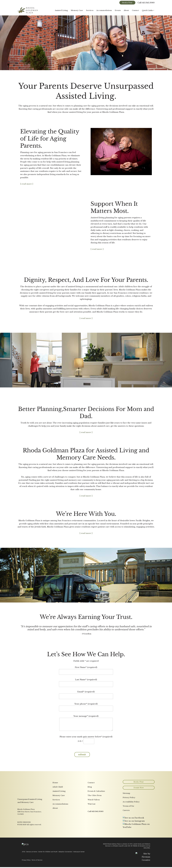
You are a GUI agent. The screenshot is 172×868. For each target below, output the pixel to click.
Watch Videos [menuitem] (94, 830)
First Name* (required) (86, 663)
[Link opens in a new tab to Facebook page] (133, 848)
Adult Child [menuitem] (58, 817)
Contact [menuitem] (91, 813)
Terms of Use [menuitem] (128, 836)
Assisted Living (61, 10)
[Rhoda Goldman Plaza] (28, 10)
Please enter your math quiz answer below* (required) (86, 733)
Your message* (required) (86, 717)
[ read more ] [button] (27, 184)
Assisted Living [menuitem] (59, 822)
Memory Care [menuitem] (59, 826)
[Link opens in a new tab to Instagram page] (134, 851)
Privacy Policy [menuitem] (129, 828)
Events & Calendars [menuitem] (96, 822)
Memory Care (77, 10)
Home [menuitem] (55, 813)
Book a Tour (127, 3)
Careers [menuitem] (126, 841)
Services (89, 10)
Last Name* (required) (86, 676)
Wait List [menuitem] (91, 834)
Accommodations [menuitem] (60, 834)
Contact (135, 10)
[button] (154, 10)
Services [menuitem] (56, 830)
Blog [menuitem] (90, 817)
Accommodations (104, 10)
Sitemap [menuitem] (126, 824)
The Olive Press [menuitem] (95, 826)
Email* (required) (86, 688)
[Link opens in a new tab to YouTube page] (139, 858)
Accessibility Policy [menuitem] (131, 832)
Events (118, 10)
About (126, 10)
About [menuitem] (55, 839)
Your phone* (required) (86, 700)
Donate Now (139, 818)
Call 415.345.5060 (146, 3)
